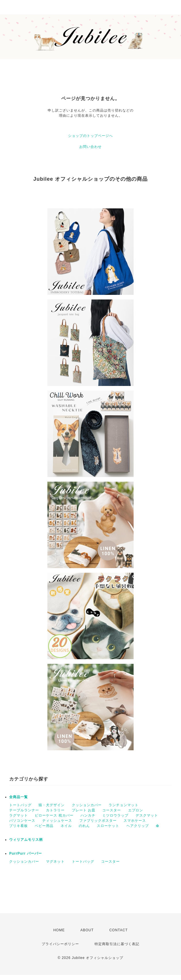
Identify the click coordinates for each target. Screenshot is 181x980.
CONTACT (118, 930)
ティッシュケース (57, 821)
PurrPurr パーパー (26, 853)
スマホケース (135, 821)
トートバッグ (20, 805)
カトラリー (55, 810)
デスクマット (147, 815)
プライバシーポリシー (60, 944)
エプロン (136, 810)
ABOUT (87, 930)
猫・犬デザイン (52, 805)
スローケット (108, 826)
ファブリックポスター (98, 821)
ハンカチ (88, 815)
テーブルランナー (24, 810)
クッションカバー (87, 805)
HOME (59, 930)
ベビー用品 (44, 826)
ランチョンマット (124, 805)
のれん (84, 826)
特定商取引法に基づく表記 (117, 944)
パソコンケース (22, 821)
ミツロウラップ (115, 815)
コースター (112, 810)
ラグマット (19, 815)
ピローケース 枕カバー (54, 815)
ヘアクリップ (138, 826)
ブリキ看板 (19, 826)
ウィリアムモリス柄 (26, 840)
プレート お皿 (84, 810)
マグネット (55, 862)
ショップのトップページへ (90, 136)
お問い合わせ (90, 147)
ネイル (66, 826)
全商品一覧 (19, 797)
